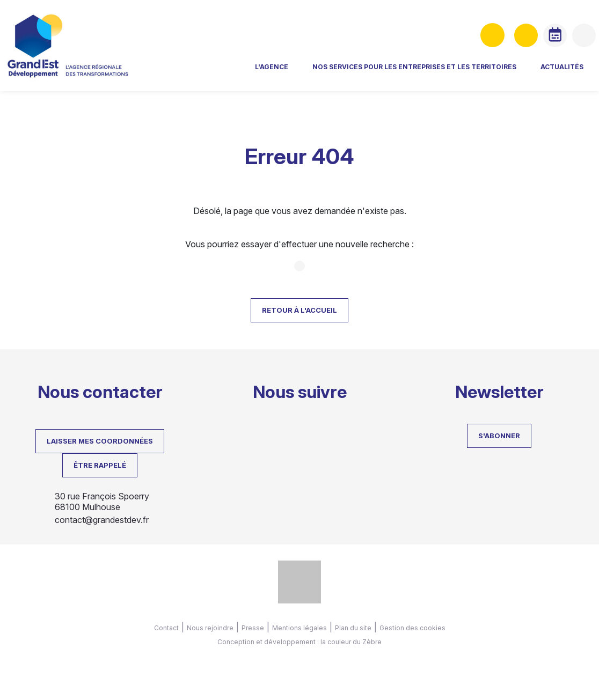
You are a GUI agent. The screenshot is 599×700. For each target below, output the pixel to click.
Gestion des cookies (412, 628)
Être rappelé (100, 465)
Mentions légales (299, 628)
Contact (166, 628)
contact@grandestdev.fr (102, 520)
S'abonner (499, 436)
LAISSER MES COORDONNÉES (100, 441)
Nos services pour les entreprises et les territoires (403, 73)
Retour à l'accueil (299, 310)
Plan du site (353, 628)
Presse (253, 628)
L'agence (260, 73)
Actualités (551, 73)
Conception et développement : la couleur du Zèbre (299, 642)
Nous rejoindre (210, 628)
